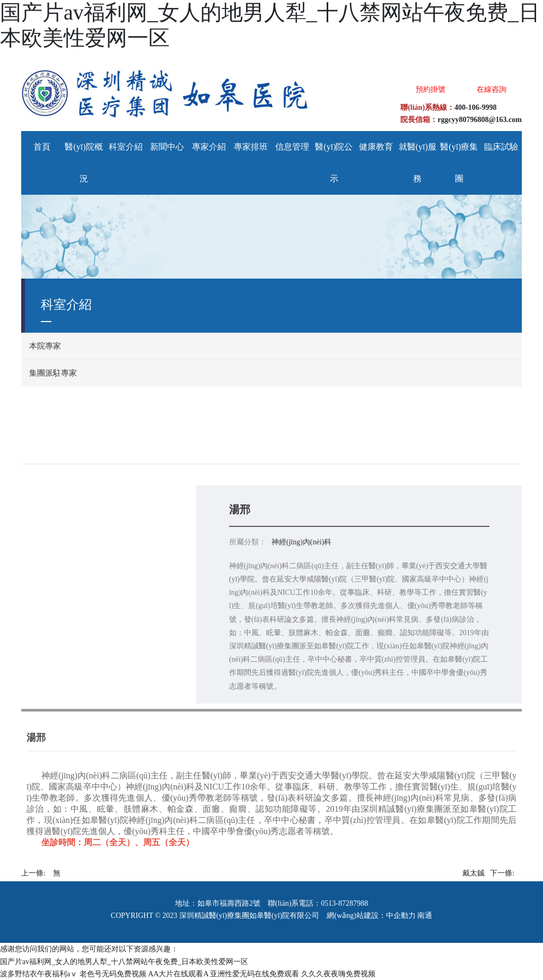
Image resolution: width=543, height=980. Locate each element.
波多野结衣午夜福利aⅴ (39, 974)
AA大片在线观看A (178, 974)
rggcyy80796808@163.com (480, 120)
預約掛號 (431, 89)
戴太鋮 (474, 873)
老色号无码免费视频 (113, 974)
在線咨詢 (492, 89)
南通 (425, 916)
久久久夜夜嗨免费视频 (338, 974)
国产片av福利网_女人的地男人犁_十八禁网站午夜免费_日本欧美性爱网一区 (124, 962)
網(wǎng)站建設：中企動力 (371, 916)
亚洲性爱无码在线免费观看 (255, 974)
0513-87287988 (344, 903)
